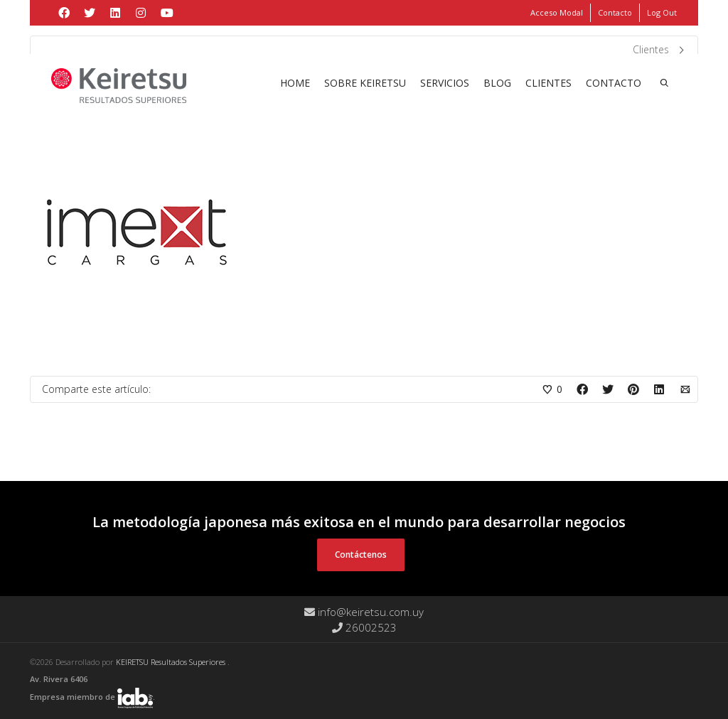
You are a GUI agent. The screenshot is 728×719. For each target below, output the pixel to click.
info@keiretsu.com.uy (364, 612)
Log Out (662, 12)
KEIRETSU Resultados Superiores (172, 662)
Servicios (445, 83)
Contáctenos (361, 555)
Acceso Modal (557, 12)
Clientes (548, 83)
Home (295, 83)
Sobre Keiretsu (365, 83)
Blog (497, 83)
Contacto (615, 12)
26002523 (364, 627)
